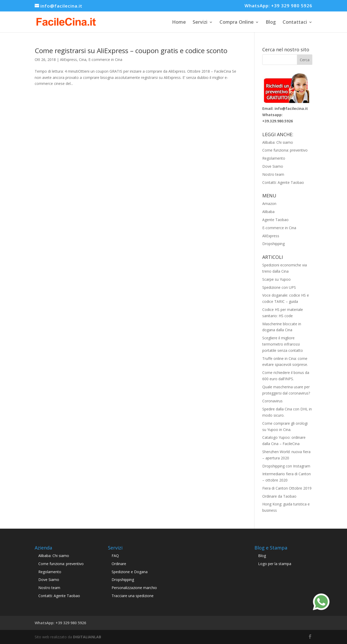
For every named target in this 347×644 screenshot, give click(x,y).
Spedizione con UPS (279, 287)
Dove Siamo (273, 166)
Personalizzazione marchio (134, 588)
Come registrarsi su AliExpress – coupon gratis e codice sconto (131, 51)
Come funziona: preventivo (285, 150)
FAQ (115, 556)
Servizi (200, 22)
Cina (83, 60)
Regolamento (274, 158)
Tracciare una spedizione (133, 596)
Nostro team (273, 174)
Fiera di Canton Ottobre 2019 (287, 488)
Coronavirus (272, 401)
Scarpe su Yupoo (276, 279)
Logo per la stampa (275, 564)
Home (179, 22)
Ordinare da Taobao (279, 496)
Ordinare (119, 564)
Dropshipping (273, 244)
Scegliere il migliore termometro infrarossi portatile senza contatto (283, 344)
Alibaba (268, 212)
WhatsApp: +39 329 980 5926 (278, 6)
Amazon (269, 204)
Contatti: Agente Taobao (283, 182)
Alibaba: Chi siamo (278, 142)
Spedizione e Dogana (130, 572)
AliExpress (68, 60)
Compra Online (237, 22)
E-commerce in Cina (105, 60)
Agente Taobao (275, 220)
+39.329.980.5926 (278, 121)
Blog (271, 22)
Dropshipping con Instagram (286, 466)
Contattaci (295, 22)
